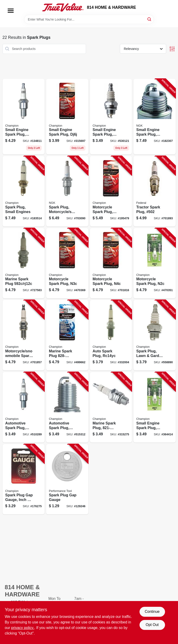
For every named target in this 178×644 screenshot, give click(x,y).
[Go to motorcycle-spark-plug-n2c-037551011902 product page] (155, 263)
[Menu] (11, 11)
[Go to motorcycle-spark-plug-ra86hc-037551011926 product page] (111, 191)
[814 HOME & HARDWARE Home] (63, 7)
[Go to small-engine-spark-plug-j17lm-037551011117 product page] (155, 407)
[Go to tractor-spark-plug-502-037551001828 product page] (155, 191)
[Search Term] (89, 19)
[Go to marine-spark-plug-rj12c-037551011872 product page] (24, 263)
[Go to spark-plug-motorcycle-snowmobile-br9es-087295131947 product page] (67, 191)
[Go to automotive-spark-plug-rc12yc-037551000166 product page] (67, 407)
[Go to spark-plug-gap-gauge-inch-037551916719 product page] (24, 479)
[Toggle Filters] (172, 49)
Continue (152, 612)
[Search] (150, 19)
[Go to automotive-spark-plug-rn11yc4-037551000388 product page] (24, 407)
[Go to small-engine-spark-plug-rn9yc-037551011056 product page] (24, 117)
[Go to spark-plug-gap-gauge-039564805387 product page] (67, 479)
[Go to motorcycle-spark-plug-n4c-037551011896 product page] (111, 263)
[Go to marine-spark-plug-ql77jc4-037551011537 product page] (67, 335)
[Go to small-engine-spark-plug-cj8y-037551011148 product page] (111, 117)
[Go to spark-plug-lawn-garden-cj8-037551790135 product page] (155, 335)
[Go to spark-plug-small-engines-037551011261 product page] (24, 191)
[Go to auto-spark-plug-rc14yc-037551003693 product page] (111, 335)
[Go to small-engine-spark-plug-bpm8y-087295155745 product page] (155, 117)
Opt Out (152, 625)
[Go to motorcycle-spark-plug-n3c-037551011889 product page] (67, 263)
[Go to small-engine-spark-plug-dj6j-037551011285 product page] (67, 117)
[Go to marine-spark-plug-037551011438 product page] (111, 407)
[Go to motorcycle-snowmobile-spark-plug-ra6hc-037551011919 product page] (24, 335)
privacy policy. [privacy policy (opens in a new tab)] (23, 628)
